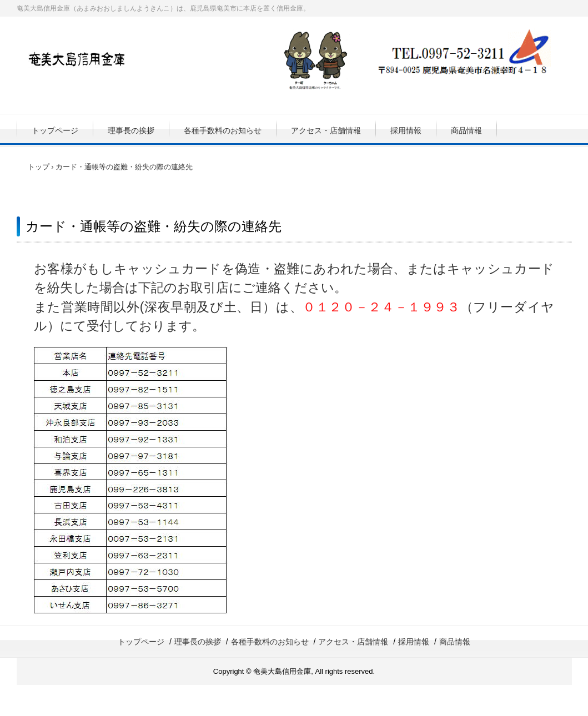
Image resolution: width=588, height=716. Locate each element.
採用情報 (406, 130)
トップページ (55, 130)
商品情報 (466, 130)
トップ (39, 167)
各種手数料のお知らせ (223, 130)
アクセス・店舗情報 (326, 130)
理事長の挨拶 (131, 130)
